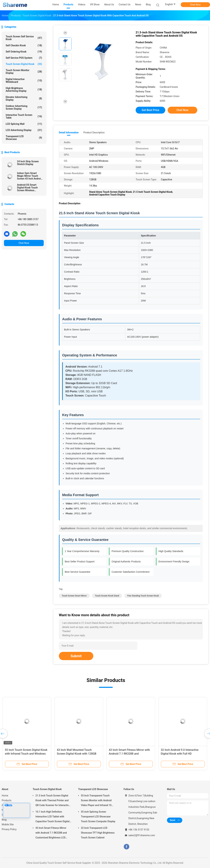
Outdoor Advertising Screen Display (24, 107)
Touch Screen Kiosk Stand (107, 596)
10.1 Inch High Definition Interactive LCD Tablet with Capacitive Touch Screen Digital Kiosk (52, 817)
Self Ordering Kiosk (24, 52)
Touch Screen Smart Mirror (74, 596)
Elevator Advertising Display (24, 98)
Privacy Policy (9, 829)
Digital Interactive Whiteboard (24, 81)
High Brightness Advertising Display (24, 89)
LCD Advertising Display (24, 130)
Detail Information (69, 133)
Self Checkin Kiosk (24, 45)
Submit (76, 656)
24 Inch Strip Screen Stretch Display (28, 163)
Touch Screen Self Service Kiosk (24, 38)
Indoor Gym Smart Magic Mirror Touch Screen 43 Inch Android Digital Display (30, 176)
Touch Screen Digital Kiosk (24, 64)
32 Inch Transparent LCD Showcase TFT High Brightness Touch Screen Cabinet (98, 833)
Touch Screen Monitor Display (24, 72)
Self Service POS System (24, 58)
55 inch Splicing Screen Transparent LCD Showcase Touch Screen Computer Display (98, 817)
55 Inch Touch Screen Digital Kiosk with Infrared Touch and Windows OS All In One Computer (26, 754)
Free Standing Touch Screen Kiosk (143, 596)
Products (7, 800)
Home (5, 796)
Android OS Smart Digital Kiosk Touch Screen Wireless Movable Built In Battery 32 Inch (30, 188)
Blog (4, 820)
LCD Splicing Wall (24, 124)
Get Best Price (150, 110)
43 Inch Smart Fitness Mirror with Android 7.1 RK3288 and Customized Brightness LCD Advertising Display (51, 833)
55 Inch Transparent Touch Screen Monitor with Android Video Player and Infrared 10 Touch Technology (96, 801)
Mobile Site (8, 824)
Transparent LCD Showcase (24, 138)
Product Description (94, 133)
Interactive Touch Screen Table (24, 116)
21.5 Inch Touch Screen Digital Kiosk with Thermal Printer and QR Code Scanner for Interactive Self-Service (53, 801)
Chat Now (195, 5)
